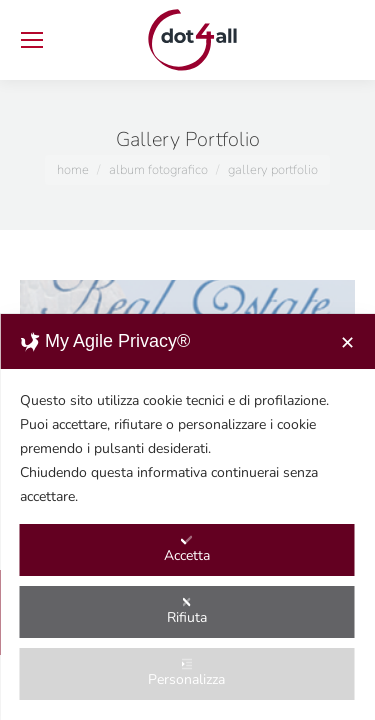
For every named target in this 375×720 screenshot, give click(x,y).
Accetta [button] (187, 549)
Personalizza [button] (186, 673)
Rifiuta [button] (187, 611)
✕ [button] (347, 343)
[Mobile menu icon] (32, 40)
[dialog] (187, 517)
